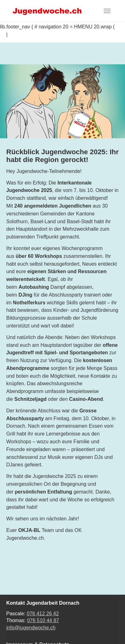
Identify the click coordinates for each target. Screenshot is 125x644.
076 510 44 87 (43, 620)
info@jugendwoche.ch (31, 628)
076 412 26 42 (43, 614)
